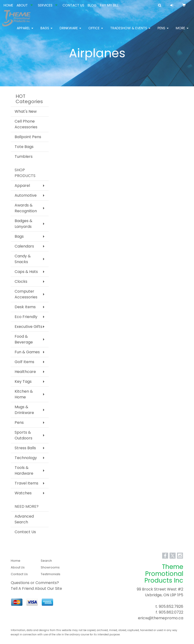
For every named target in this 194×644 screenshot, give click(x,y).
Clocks (21, 281)
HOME (8, 5)
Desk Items (25, 307)
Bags (46, 31)
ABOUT (22, 5)
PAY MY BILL (109, 5)
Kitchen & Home (24, 394)
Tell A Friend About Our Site (36, 588)
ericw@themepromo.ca (161, 618)
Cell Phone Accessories (26, 124)
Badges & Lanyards (23, 224)
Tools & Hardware (24, 470)
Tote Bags (24, 147)
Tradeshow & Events (130, 31)
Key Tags (23, 381)
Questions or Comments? (35, 583)
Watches (23, 493)
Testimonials (51, 574)
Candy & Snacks (23, 259)
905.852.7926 (171, 606)
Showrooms (50, 567)
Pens (163, 31)
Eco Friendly (26, 317)
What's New (26, 111)
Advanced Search (24, 519)
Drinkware (70, 31)
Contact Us (25, 532)
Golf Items (24, 362)
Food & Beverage (24, 339)
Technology (26, 458)
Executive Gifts (29, 327)
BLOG (92, 5)
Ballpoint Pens (28, 137)
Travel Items (26, 483)
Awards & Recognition (26, 208)
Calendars (24, 246)
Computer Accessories (26, 294)
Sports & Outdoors (23, 435)
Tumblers (24, 157)
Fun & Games (27, 352)
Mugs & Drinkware (24, 410)
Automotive (26, 195)
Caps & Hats (26, 272)
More (182, 31)
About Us (18, 567)
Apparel (25, 31)
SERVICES (45, 5)
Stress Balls (25, 448)
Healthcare (25, 372)
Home (16, 561)
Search (46, 561)
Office (96, 31)
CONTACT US (73, 5)
